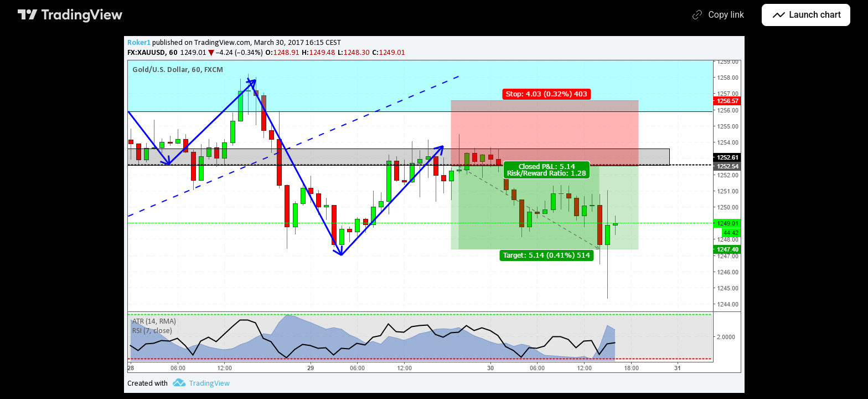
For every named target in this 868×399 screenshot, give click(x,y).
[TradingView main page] (70, 15)
